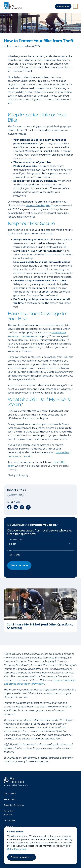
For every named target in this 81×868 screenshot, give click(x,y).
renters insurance (32, 336)
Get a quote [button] (18, 565)
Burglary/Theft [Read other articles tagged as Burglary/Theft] (16, 495)
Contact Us (9, 820)
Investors (9, 826)
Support (8, 814)
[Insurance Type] (40, 544)
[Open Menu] (75, 6)
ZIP (11, 550)
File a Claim (10, 799)
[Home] (14, 6)
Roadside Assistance (14, 805)
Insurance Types (16, 539)
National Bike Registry (38, 205)
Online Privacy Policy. (18, 849)
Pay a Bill (8, 811)
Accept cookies (20, 857)
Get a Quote (10, 794)
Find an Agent (63, 6)
